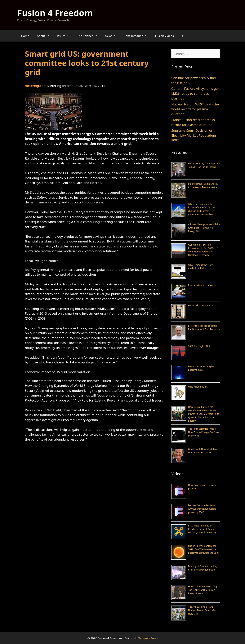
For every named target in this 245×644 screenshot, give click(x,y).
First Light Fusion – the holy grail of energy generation (203, 568)
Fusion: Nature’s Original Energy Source (201, 368)
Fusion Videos (165, 36)
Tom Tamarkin (138, 36)
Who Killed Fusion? (198, 387)
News (113, 36)
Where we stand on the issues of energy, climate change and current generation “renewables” (201, 209)
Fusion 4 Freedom (55, 13)
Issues (65, 36)
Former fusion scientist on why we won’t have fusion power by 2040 (202, 509)
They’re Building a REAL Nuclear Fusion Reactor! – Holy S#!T (202, 610)
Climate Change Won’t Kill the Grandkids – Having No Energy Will (204, 228)
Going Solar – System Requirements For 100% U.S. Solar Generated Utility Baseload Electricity (203, 250)
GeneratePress (148, 638)
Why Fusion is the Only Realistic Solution (200, 267)
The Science (89, 36)
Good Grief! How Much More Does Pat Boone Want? (203, 451)
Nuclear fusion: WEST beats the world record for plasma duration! (195, 109)
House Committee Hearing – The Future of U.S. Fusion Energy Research (203, 590)
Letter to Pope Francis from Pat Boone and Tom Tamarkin (204, 328)
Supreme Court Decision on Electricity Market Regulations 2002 (194, 135)
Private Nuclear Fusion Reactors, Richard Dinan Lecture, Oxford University (202, 529)
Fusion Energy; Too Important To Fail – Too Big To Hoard (204, 165)
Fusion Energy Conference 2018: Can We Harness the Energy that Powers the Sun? (204, 549)
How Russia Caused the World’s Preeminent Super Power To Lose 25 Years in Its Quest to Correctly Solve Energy (204, 414)
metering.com (36, 86)
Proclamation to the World (202, 285)
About (45, 36)
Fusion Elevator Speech (201, 306)
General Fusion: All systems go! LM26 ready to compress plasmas (195, 93)
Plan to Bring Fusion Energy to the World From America (203, 186)
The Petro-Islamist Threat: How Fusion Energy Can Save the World (204, 432)
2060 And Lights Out (199, 346)
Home (25, 36)
